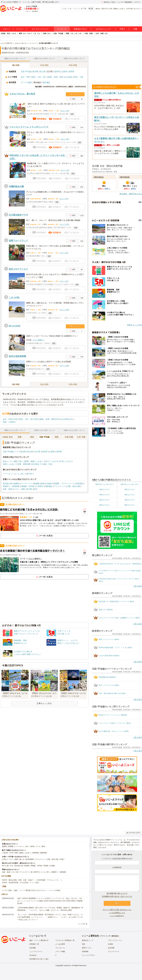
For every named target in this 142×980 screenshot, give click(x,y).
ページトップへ (133, 833)
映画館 (27, 866)
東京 (25, 33)
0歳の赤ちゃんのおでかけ (104, 484)
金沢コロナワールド (18, 269)
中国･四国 (69, 437)
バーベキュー (8, 474)
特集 (135, 29)
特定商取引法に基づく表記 (39, 959)
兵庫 (80, 33)
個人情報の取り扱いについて (117, 893)
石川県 (37, 452)
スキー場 (15, 872)
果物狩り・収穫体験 (11, 486)
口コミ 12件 (64, 366)
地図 (72, 114)
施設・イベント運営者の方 (39, 940)
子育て (122, 29)
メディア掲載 (60, 952)
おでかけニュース (103, 29)
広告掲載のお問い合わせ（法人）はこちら (117, 896)
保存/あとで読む (109, 2)
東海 (45, 33)
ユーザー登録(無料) (125, 2)
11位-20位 (44, 65)
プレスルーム (60, 948)
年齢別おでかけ (80, 29)
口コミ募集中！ (39, 340)
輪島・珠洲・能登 (56, 77)
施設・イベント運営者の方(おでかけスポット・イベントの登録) (37, 890)
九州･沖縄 (81, 437)
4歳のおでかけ (104, 495)
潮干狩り (30, 474)
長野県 (71, 72)
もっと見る (82, 924)
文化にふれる (65, 461)
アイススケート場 (26, 872)
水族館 (49, 483)
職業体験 (44, 853)
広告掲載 (33, 948)
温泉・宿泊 (48, 464)
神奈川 (30, 33)
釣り (28, 846)
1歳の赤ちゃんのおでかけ (130, 484)
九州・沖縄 (99, 33)
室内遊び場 (7, 483)
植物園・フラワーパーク (64, 483)
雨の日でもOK (107, 9)
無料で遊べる (20, 859)
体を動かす (37, 464)
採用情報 (85, 952)
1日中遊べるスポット (134, 9)
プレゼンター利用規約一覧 (65, 940)
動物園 (37, 483)
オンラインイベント (40, 29)
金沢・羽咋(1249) (10, 419)
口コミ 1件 (65, 111)
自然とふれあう (9, 464)
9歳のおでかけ (130, 505)
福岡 (106, 33)
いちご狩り (20, 474)
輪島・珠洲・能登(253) (50, 419)
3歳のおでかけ (130, 489)
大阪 (72, 33)
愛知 (49, 33)
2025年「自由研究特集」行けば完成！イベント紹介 (21, 883)
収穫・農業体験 (24, 464)
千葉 (35, 33)
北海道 (14, 33)
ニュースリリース (36, 952)
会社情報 (111, 948)
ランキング (62, 29)
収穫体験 (36, 853)
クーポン (75, 94)
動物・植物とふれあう (34, 461)
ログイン (138, 2)
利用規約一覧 (34, 944)
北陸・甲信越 (58, 33)
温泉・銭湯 (7, 489)
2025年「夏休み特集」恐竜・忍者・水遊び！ (18, 880)
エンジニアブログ (88, 955)
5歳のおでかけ (130, 495)
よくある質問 (60, 944)
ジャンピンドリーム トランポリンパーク (29, 127)
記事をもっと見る (44, 703)
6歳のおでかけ (104, 500)
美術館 (46, 866)
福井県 (57, 72)
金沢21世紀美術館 (17, 356)
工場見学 (40, 486)
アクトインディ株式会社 (109, 936)
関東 (21, 33)
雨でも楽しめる (8, 866)
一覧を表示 (137, 586)
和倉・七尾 (79, 77)
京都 (76, 33)
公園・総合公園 (73, 486)
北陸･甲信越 (26, 72)
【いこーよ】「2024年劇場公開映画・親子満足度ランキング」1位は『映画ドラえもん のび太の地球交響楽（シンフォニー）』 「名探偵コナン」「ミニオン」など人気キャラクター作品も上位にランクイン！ (50, 917)
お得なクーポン (8, 859)
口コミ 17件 (64, 224)
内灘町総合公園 (16, 186)
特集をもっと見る (135, 325)
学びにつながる (52, 461)
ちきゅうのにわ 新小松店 (22, 94)
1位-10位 (16, 65)
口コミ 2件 (64, 253)
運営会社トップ (88, 940)
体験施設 (49, 486)
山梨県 (64, 72)
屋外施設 (46, 82)
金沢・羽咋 (25, 77)
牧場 (43, 483)
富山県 (43, 72)
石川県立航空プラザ (18, 215)
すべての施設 (26, 82)
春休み (98, 9)
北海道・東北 (5, 33)
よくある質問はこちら (117, 913)
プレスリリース (114, 952)
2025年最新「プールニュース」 (49, 880)
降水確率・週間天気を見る (131, 194)
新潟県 (35, 72)
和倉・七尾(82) (9, 422)
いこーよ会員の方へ (117, 916)
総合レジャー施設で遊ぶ (13, 461)
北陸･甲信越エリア (11, 452)
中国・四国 (89, 33)
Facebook (33, 955)
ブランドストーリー (115, 940)
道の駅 (29, 489)
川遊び (62, 859)
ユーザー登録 (7, 890)
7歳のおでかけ (130, 500)
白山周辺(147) (67, 419)
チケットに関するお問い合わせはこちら (117, 910)
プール (38, 846)
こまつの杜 (14, 297)
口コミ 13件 (64, 310)
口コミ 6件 (65, 139)
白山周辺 (69, 77)
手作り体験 (14, 853)
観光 (36, 489)
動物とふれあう (119, 9)
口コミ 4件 (64, 199)
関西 (68, 33)
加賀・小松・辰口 (39, 77)
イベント (20, 29)
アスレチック (60, 486)
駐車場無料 (30, 859)
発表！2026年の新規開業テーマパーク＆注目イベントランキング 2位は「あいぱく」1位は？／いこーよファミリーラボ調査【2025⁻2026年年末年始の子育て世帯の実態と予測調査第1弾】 (50, 901)
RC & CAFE (15, 326)
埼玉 (39, 33)
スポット (7, 29)
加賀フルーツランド (18, 241)
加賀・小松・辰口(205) (29, 419)
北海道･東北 (8, 437)
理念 (84, 944)
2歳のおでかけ (104, 489)
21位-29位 (73, 65)
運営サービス (87, 948)
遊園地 (17, 483)
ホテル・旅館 (19, 489)
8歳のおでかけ (104, 505)
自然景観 (79, 483)
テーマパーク (27, 483)
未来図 (110, 944)
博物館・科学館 (28, 486)
